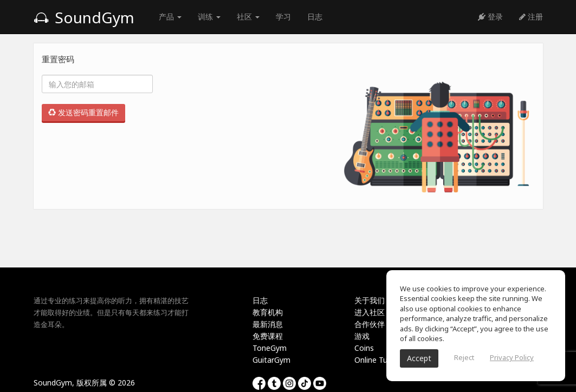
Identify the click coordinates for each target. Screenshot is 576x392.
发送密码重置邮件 (83, 112)
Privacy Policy (512, 357)
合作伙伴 (370, 324)
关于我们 (370, 300)
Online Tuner (377, 360)
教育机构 (268, 312)
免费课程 (268, 336)
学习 (283, 17)
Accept (419, 358)
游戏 (362, 336)
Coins (364, 348)
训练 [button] (209, 17)
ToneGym (270, 348)
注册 (531, 17)
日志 (315, 17)
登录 (490, 17)
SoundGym (84, 17)
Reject (464, 357)
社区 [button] (248, 17)
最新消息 (268, 324)
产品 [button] (170, 17)
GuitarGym (271, 360)
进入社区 (370, 312)
